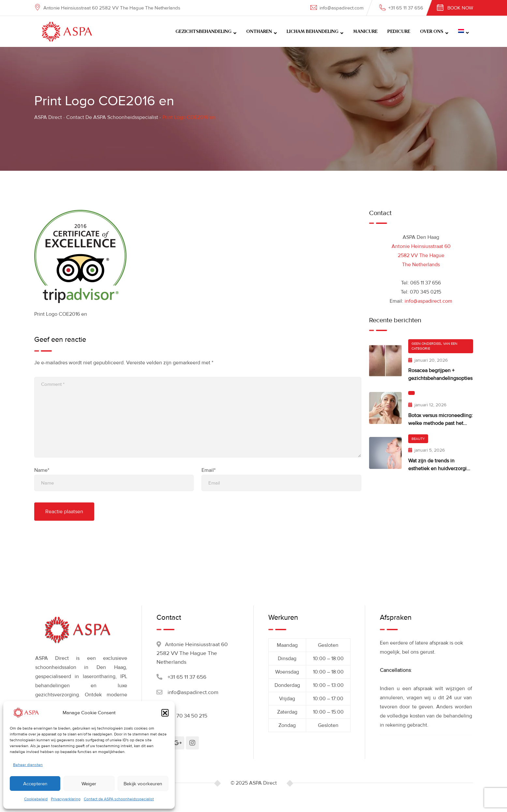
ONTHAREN (259, 32)
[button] (165, 713)
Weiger (89, 784)
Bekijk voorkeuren (143, 784)
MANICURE (365, 32)
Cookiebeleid (36, 799)
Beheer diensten (28, 765)
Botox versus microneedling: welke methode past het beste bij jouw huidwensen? (440, 423)
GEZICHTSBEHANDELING (203, 32)
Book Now (460, 8)
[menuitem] (463, 31)
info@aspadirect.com (342, 8)
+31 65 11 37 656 (406, 8)
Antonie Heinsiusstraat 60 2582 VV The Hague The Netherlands (421, 255)
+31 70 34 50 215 (187, 716)
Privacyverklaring (66, 799)
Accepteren (35, 784)
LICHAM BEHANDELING (313, 32)
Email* (209, 470)
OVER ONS (432, 32)
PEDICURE (399, 32)
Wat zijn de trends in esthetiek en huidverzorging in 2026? (440, 469)
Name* (42, 470)
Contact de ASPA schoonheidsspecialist (119, 799)
